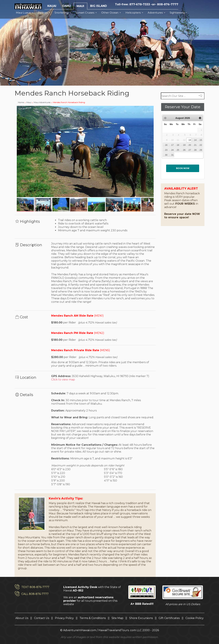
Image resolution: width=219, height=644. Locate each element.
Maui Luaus (25, 13)
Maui (29, 102)
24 (172, 150)
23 (166, 150)
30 (166, 155)
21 (195, 145)
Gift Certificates (169, 618)
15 (201, 140)
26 (184, 150)
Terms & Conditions (93, 618)
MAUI (80, 6)
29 (201, 150)
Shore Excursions (141, 618)
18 (178, 145)
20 (190, 145)
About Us (22, 618)
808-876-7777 (168, 4)
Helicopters (135, 13)
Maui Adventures (42, 102)
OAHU (66, 6)
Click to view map (63, 380)
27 (190, 150)
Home (21, 102)
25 (178, 150)
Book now (183, 168)
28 (195, 150)
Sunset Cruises (87, 13)
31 (172, 155)
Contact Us (42, 618)
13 (190, 140)
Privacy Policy (64, 618)
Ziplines (44, 13)
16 (166, 145)
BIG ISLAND (99, 6)
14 (195, 140)
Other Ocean (112, 13)
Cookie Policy (195, 618)
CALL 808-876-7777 (35, 594)
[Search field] (183, 96)
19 (184, 145)
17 (172, 145)
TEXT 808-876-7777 (35, 587)
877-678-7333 (140, 4)
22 (201, 145)
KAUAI (52, 6)
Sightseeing (179, 13)
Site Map (117, 618)
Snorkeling (63, 13)
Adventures (157, 13)
